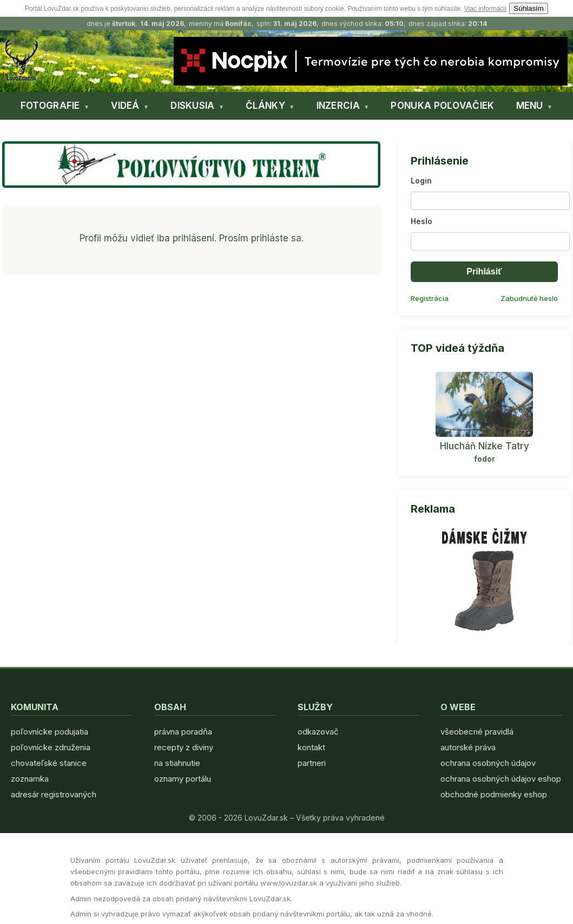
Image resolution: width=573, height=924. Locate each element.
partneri (312, 763)
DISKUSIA (192, 106)
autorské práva (468, 747)
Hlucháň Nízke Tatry (485, 446)
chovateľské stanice (49, 763)
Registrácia (430, 298)
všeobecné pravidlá (477, 732)
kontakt (311, 747)
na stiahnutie (177, 763)
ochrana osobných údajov (488, 763)
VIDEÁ (125, 106)
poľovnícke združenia (51, 747)
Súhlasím (529, 8)
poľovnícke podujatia (50, 732)
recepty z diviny (184, 747)
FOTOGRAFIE (50, 106)
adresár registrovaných (54, 794)
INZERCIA (338, 106)
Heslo (421, 221)
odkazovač (318, 732)
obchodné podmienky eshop (494, 794)
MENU (530, 106)
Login (421, 181)
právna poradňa (183, 732)
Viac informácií (485, 9)
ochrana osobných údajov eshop (501, 779)
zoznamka (30, 779)
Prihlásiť (484, 271)
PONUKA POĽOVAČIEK (442, 106)
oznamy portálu (183, 779)
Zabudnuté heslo (529, 298)
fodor (485, 459)
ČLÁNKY (265, 106)
